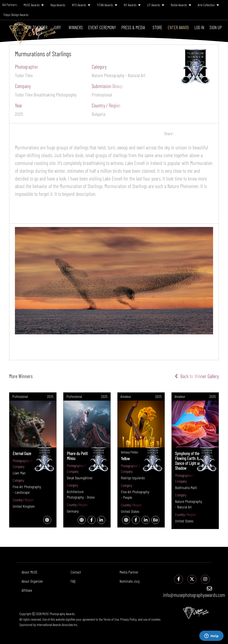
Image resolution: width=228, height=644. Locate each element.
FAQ (73, 581)
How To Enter (36, 27)
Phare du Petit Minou (77, 456)
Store (157, 27)
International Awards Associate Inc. (57, 625)
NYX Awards (81, 5)
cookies (156, 619)
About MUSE (30, 572)
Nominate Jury (130, 581)
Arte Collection (208, 5)
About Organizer (32, 581)
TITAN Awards (107, 5)
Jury (57, 27)
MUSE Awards (34, 5)
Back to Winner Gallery (197, 376)
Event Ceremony (102, 27)
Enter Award (178, 27)
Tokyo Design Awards (16, 15)
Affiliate (27, 590)
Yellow (125, 458)
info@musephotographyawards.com (194, 592)
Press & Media (133, 27)
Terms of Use (111, 619)
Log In (199, 27)
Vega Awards (58, 5)
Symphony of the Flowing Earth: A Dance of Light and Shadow (189, 461)
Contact (76, 572)
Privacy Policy (128, 619)
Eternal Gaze (22, 453)
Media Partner (129, 572)
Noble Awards (181, 5)
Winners (76, 27)
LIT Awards (156, 5)
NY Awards (132, 5)
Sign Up (216, 27)
